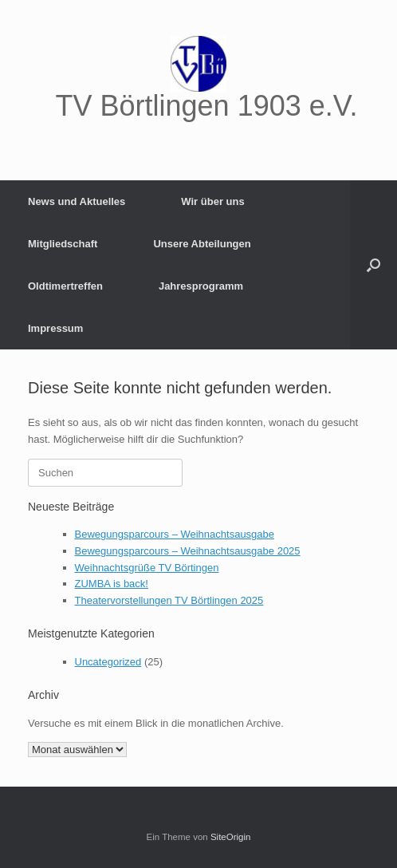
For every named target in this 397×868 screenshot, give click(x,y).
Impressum (55, 328)
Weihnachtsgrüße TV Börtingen (147, 568)
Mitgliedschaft (63, 244)
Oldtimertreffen (65, 286)
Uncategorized (108, 662)
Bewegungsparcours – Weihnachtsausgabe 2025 (188, 551)
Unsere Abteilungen (202, 244)
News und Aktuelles (77, 201)
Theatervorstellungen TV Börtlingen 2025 (169, 600)
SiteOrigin (231, 837)
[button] (373, 265)
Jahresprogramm (201, 286)
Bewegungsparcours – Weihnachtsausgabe (175, 534)
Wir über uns (212, 201)
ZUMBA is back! (112, 584)
